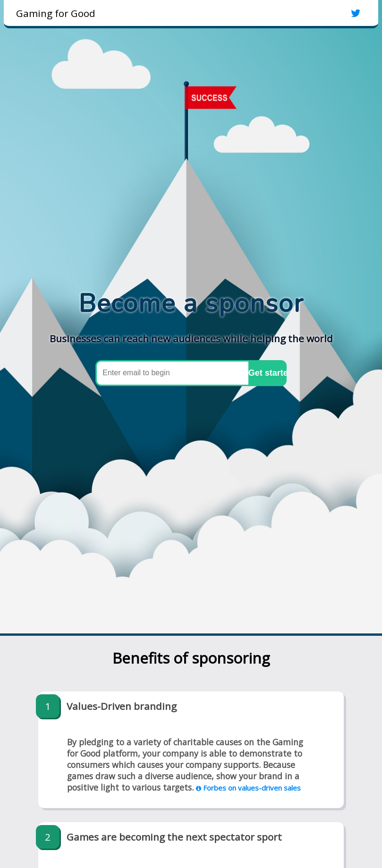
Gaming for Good (56, 13)
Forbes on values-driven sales (248, 788)
